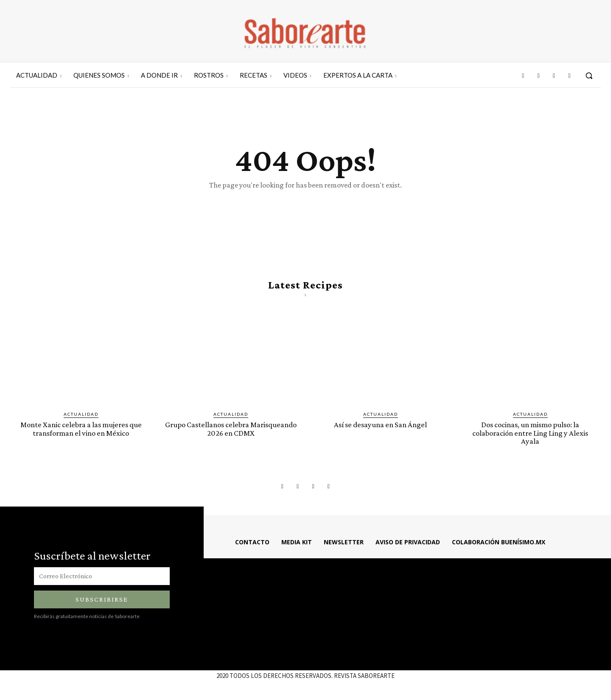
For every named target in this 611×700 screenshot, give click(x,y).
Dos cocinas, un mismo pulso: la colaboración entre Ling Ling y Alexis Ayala (530, 433)
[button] (589, 76)
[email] (102, 576)
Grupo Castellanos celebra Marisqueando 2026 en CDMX (231, 429)
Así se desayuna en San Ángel (380, 425)
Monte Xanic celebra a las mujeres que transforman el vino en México (81, 429)
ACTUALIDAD (81, 414)
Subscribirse (102, 599)
